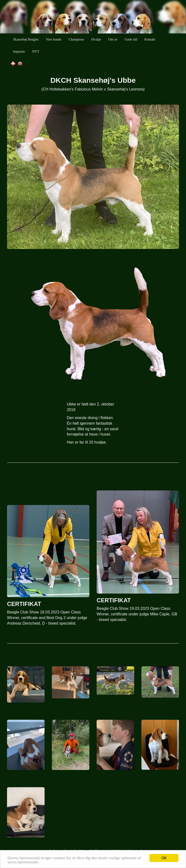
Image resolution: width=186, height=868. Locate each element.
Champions (76, 39)
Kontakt (150, 39)
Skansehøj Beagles (26, 39)
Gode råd (131, 39)
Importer (19, 52)
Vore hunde (54, 39)
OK (164, 858)
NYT (36, 52)
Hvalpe (96, 39)
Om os (113, 39)
